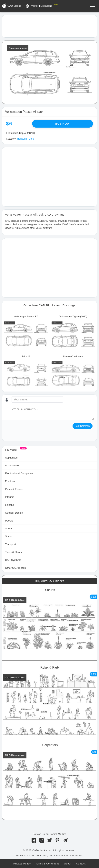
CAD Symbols (13, 560)
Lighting (10, 505)
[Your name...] (37, 399)
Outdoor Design (14, 513)
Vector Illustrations (42, 6)
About (68, 864)
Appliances (11, 458)
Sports (9, 528)
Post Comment (82, 426)
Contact (81, 864)
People (9, 521)
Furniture (10, 481)
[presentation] (35, 431)
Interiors (10, 497)
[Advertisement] (49, 26)
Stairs (8, 536)
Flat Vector (11, 450)
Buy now (63, 124)
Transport (22, 139)
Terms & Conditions (47, 864)
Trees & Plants (13, 552)
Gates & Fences (14, 489)
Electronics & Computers (19, 473)
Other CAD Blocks (15, 568)
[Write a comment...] (53, 414)
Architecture (12, 465)
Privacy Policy (22, 864)
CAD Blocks (14, 6)
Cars (31, 139)
